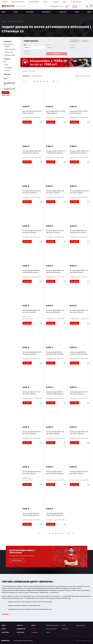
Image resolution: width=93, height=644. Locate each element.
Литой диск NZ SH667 (79, 112)
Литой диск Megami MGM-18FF (55, 514)
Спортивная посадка (10, 55)
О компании (5, 2)
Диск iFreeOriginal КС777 (56, 112)
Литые (6, 65)
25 (47, 81)
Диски (16, 12)
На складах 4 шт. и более (83, 76)
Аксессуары (63, 12)
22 (38, 81)
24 (44, 81)
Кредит (65, 2)
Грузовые (7, 70)
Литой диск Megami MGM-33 (55, 353)
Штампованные (9, 68)
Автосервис (30, 12)
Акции (89, 12)
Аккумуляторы (46, 12)
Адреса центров (77, 2)
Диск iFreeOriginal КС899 (32, 112)
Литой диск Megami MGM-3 (32, 192)
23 (41, 81)
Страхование (55, 2)
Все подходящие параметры (9, 45)
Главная (4, 22)
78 (54, 81)
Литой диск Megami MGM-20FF (31, 272)
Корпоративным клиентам (18, 2)
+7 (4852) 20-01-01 (56, 6)
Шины (3, 12)
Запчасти (20, 625)
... (31, 81)
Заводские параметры (10, 49)
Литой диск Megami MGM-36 (32, 232)
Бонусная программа (34, 2)
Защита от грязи (9, 52)
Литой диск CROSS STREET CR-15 (32, 152)
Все (6, 62)
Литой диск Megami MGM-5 (55, 311)
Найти (46, 6)
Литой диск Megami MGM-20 (79, 192)
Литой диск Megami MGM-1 (55, 192)
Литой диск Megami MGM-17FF (78, 232)
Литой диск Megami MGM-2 (79, 272)
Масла (77, 12)
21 (34, 81)
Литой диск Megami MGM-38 (79, 353)
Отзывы (45, 2)
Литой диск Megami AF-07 (55, 232)
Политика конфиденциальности (83, 641)
